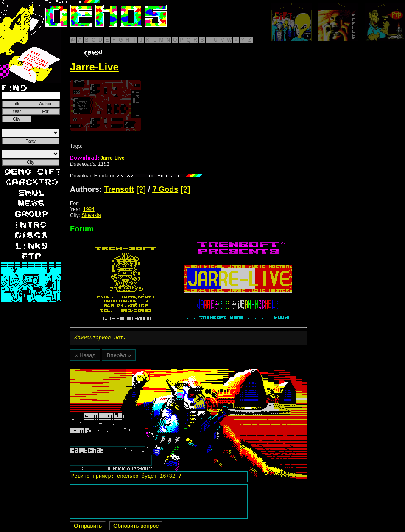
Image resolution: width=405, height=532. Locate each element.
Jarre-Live (97, 158)
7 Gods (165, 189)
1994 (89, 209)
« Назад (85, 356)
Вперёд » (119, 356)
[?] (141, 189)
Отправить (88, 527)
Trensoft (119, 189)
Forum (82, 229)
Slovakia (91, 215)
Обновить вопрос (136, 527)
